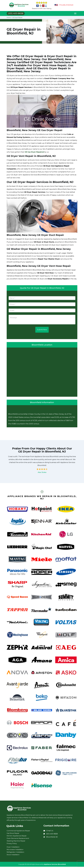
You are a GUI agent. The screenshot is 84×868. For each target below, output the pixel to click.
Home (9, 19)
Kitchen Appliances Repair (17, 837)
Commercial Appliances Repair (18, 832)
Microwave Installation (15, 851)
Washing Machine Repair (16, 842)
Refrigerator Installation (15, 853)
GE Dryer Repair (18, 19)
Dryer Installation (13, 848)
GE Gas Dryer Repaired (34, 153)
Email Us (50, 832)
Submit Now (42, 331)
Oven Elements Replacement (18, 840)
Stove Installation (13, 856)
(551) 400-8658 (52, 835)
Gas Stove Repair (13, 834)
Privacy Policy (12, 845)
